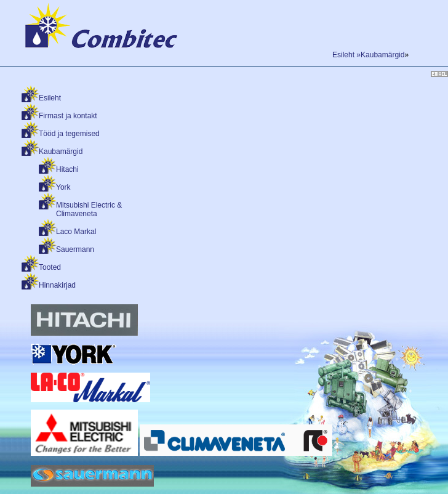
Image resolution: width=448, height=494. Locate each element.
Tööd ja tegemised (69, 134)
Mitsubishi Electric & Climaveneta (89, 209)
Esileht (50, 98)
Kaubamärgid (61, 152)
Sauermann (75, 249)
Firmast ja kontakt (68, 116)
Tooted (50, 267)
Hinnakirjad (57, 285)
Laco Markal (76, 232)
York (63, 187)
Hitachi (67, 169)
